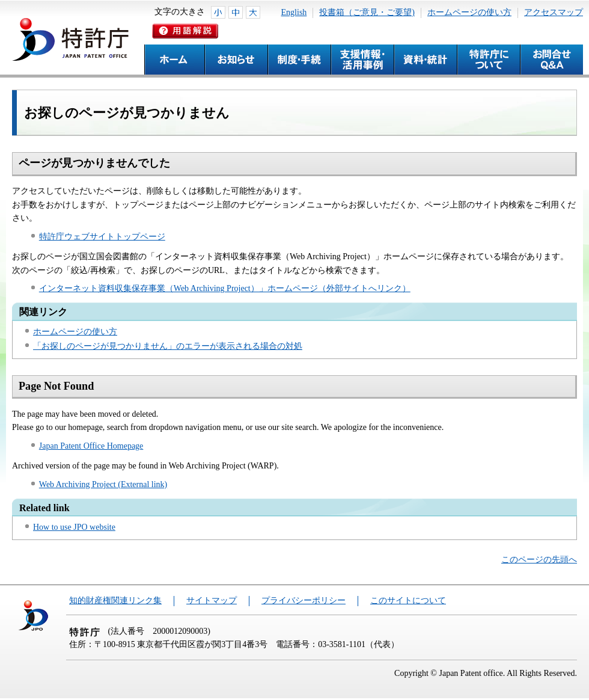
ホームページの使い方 (469, 12)
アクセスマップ (554, 12)
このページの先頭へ (539, 560)
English (294, 12)
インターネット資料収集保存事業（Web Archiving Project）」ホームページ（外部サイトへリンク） (225, 288)
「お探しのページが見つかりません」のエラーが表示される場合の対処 (168, 346)
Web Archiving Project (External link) (103, 484)
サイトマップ (212, 600)
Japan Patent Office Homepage (91, 446)
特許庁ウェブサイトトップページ (102, 237)
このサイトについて (408, 600)
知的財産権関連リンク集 (115, 600)
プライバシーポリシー (304, 600)
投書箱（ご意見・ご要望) (367, 12)
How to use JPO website (74, 527)
